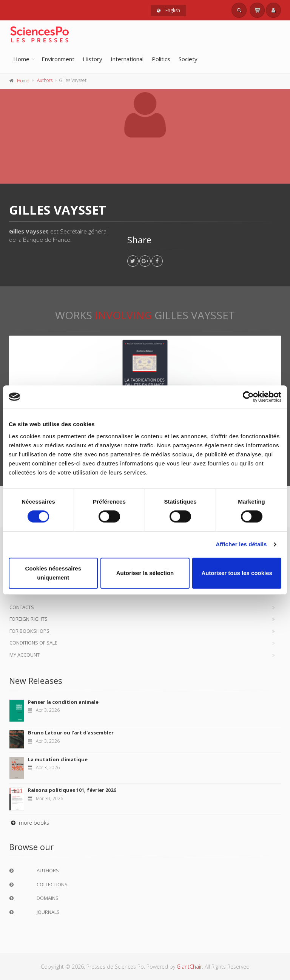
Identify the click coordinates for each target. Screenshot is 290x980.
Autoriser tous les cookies (237, 573)
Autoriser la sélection (145, 573)
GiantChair (189, 967)
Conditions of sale (33, 643)
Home (21, 59)
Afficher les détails (241, 544)
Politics (161, 59)
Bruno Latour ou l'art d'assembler (71, 733)
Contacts (22, 607)
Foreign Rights (29, 619)
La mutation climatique (58, 759)
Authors (45, 80)
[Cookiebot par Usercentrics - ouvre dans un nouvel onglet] (248, 397)
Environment (58, 59)
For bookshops (29, 631)
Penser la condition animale (63, 702)
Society (188, 59)
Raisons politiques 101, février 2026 (72, 790)
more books (29, 823)
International (127, 59)
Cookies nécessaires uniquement (53, 573)
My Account (25, 655)
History (93, 59)
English (168, 10)
